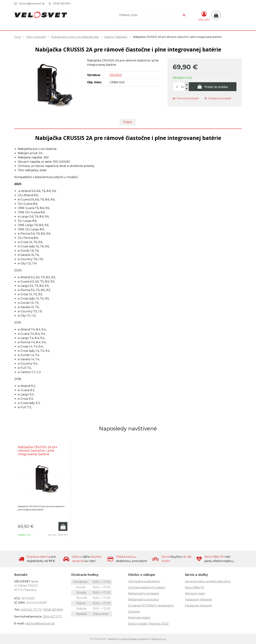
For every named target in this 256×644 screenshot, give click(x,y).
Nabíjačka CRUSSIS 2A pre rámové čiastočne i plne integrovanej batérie (38, 450)
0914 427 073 (52, 617)
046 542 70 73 (31, 610)
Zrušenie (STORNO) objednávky (151, 606)
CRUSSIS (116, 75)
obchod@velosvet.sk (32, 4)
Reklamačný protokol (143, 600)
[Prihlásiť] (204, 16)
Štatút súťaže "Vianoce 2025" (149, 624)
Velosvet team (195, 593)
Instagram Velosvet (198, 600)
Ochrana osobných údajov (147, 587)
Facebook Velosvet (198, 606)
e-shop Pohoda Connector (134, 639)
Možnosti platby (139, 618)
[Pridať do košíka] (213, 87)
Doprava (134, 612)
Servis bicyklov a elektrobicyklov (208, 581)
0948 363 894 (62, 4)
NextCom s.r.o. (159, 639)
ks (182, 87)
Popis (128, 122)
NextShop (113, 639)
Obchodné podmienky (144, 581)
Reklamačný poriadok (144, 593)
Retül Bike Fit (195, 587)
